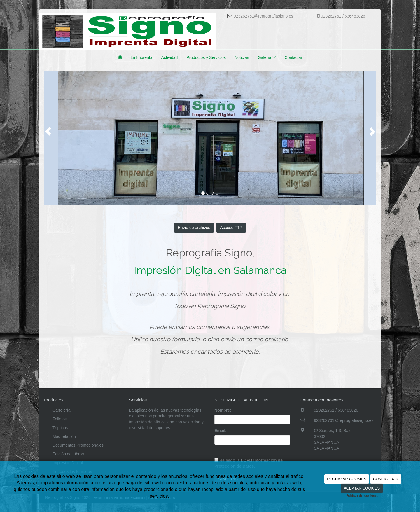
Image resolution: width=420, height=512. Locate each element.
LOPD (247, 460)
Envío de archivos (194, 228)
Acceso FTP (231, 228)
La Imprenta (142, 57)
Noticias (242, 57)
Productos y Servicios (206, 57)
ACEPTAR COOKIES (362, 488)
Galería (267, 57)
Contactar (294, 57)
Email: (220, 431)
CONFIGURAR (386, 479)
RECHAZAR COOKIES (346, 479)
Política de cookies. (362, 496)
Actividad (169, 57)
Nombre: (223, 410)
